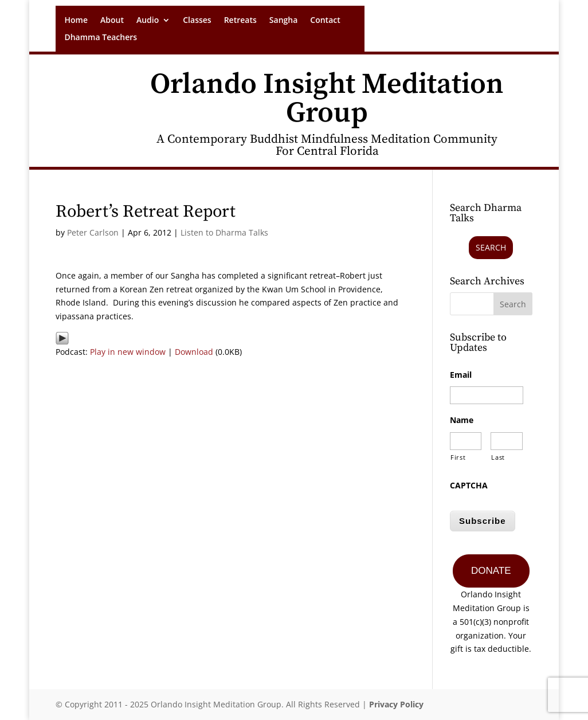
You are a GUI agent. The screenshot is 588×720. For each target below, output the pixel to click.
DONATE (491, 571)
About (112, 21)
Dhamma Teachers (101, 38)
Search (491, 247)
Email (461, 375)
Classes (197, 21)
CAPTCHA (469, 486)
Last (498, 457)
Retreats (240, 21)
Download (194, 352)
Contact (325, 21)
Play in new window (128, 352)
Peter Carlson (93, 232)
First (458, 457)
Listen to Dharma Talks (224, 232)
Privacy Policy (396, 704)
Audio (148, 21)
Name (462, 420)
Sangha (284, 21)
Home (76, 21)
